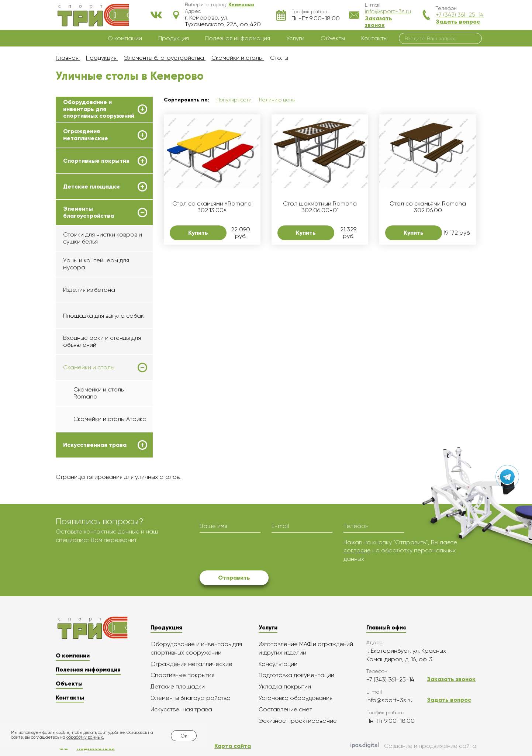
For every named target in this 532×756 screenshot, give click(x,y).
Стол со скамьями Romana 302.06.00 (428, 207)
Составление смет (285, 709)
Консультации (278, 664)
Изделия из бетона (89, 290)
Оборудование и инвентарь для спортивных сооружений (99, 109)
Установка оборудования (296, 698)
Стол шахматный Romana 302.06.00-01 (320, 207)
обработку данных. (85, 737)
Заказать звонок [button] (379, 22)
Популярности (234, 100)
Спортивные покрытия (96, 161)
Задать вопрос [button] (458, 22)
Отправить (234, 578)
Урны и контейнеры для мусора (96, 264)
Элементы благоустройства (89, 212)
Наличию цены (277, 100)
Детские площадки (91, 187)
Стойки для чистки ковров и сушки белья (103, 238)
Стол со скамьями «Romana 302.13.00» (212, 207)
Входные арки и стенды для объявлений (102, 341)
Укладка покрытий (285, 686)
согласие (357, 550)
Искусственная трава (95, 445)
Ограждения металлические (86, 135)
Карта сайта (233, 746)
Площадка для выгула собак (103, 316)
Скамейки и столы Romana (99, 393)
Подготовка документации (296, 675)
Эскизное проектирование (298, 721)
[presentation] (256, 553)
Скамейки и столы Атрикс (110, 419)
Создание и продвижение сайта (413, 746)
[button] (241, 4)
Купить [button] (198, 233)
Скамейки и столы (89, 367)
